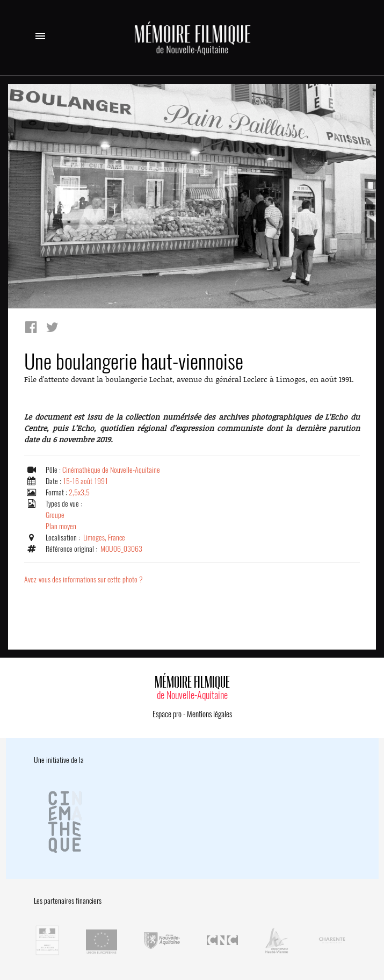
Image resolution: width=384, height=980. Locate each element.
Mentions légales (209, 714)
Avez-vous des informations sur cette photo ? (84, 579)
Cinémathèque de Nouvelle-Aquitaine (111, 470)
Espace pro (167, 714)
